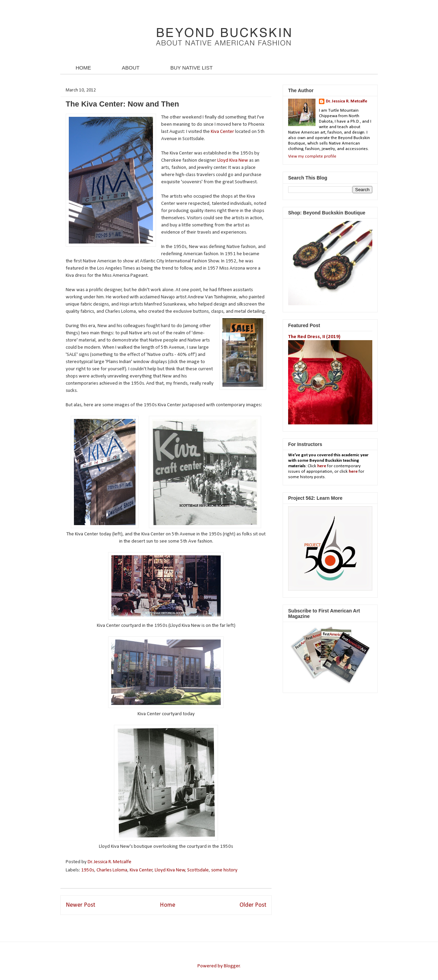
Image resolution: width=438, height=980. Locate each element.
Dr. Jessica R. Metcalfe (110, 862)
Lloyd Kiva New (233, 160)
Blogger (232, 966)
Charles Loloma (112, 870)
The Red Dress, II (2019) (314, 337)
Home (168, 905)
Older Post (253, 905)
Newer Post (80, 905)
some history (224, 870)
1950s (88, 870)
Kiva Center (222, 132)
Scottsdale (198, 870)
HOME (83, 68)
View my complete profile (312, 156)
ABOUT (131, 68)
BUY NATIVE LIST (192, 68)
